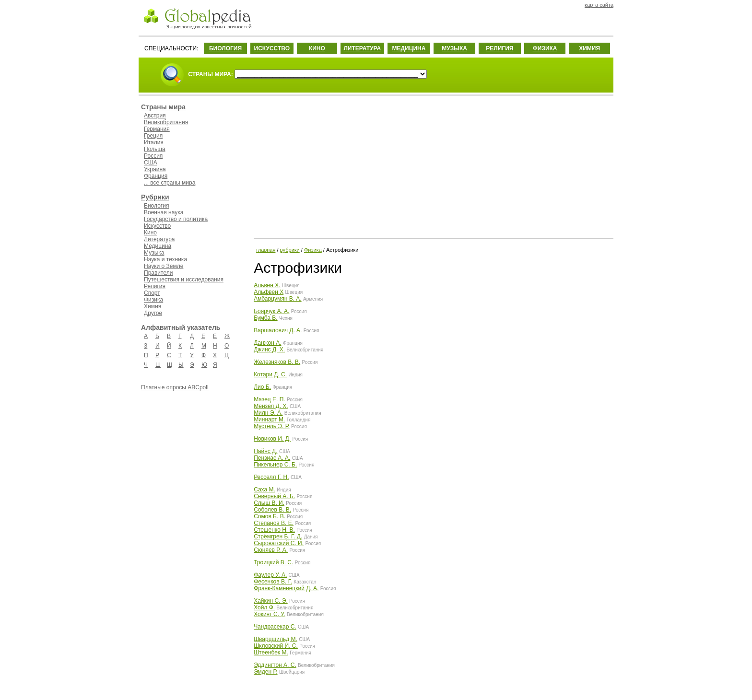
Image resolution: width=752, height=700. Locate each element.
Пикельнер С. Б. (275, 465)
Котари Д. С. (270, 374)
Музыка (154, 253)
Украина (155, 169)
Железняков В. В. (277, 362)
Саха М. (264, 490)
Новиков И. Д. (272, 439)
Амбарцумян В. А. (278, 299)
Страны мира (163, 107)
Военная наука (164, 212)
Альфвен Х (269, 292)
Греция (153, 136)
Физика (153, 300)
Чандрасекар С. (275, 627)
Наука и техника (165, 259)
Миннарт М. (269, 420)
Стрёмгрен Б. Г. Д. (278, 537)
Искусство (157, 226)
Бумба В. (266, 318)
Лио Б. (262, 387)
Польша (155, 149)
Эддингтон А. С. (275, 665)
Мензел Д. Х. (271, 406)
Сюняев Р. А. (271, 550)
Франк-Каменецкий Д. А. (286, 588)
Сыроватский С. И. (279, 543)
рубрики (290, 250)
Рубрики (155, 197)
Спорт (152, 293)
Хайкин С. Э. (271, 601)
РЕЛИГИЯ (499, 48)
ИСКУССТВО (272, 48)
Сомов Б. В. (270, 516)
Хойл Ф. (264, 607)
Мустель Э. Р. (272, 426)
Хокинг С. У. (270, 614)
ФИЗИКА (545, 48)
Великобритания (166, 122)
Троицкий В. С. (273, 562)
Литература (159, 239)
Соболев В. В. (272, 510)
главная (266, 250)
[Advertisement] (433, 165)
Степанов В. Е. (274, 523)
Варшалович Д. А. (278, 330)
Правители (158, 273)
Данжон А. (267, 343)
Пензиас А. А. (272, 458)
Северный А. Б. (274, 496)
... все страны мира (170, 183)
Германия (157, 129)
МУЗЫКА (454, 48)
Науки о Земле (164, 266)
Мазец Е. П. (270, 399)
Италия (154, 142)
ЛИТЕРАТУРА (362, 48)
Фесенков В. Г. (273, 582)
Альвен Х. (267, 285)
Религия (155, 286)
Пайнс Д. (265, 451)
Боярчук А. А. (271, 311)
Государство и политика (176, 219)
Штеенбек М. (271, 653)
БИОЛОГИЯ (225, 48)
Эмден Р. (265, 672)
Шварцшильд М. (276, 639)
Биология (156, 206)
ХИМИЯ (589, 48)
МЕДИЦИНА (409, 48)
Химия (153, 306)
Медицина (158, 246)
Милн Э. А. (268, 413)
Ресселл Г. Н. (271, 477)
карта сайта (599, 5)
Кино (150, 233)
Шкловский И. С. (276, 646)
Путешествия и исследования (184, 280)
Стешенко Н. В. (274, 530)
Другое (153, 313)
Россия (153, 156)
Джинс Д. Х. (269, 350)
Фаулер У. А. (270, 575)
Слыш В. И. (269, 503)
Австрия (155, 116)
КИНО (317, 48)
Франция (156, 176)
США (151, 163)
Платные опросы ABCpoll (175, 387)
